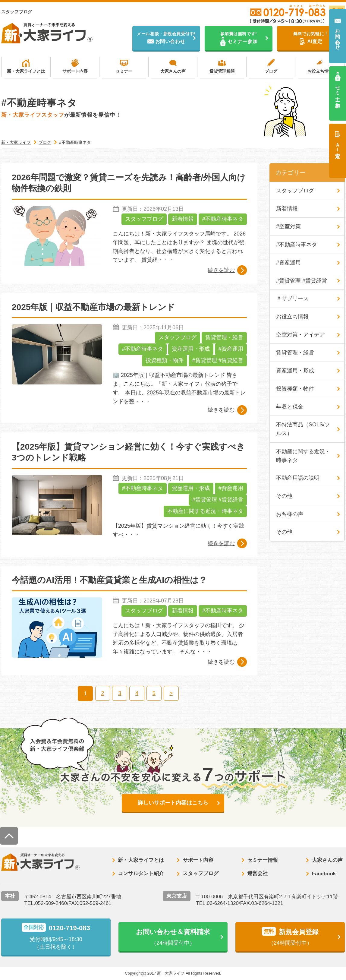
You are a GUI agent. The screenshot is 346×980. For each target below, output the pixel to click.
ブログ (271, 71)
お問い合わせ (338, 36)
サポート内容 (75, 71)
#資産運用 (231, 349)
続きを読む (221, 270)
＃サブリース (292, 299)
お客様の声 (290, 515)
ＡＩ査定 (338, 145)
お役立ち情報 (320, 71)
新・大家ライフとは (26, 71)
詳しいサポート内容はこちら (173, 803)
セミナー (124, 71)
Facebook (324, 874)
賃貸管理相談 (222, 71)
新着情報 (183, 220)
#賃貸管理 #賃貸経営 (218, 361)
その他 (284, 497)
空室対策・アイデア (300, 335)
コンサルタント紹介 (141, 874)
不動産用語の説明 (298, 479)
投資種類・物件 (165, 361)
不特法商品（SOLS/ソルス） (303, 430)
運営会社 (257, 874)
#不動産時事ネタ (223, 220)
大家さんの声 (173, 71)
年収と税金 (290, 407)
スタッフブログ (144, 220)
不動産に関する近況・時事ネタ (205, 512)
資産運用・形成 (191, 349)
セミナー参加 (338, 91)
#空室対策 (288, 227)
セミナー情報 (263, 860)
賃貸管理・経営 (224, 338)
